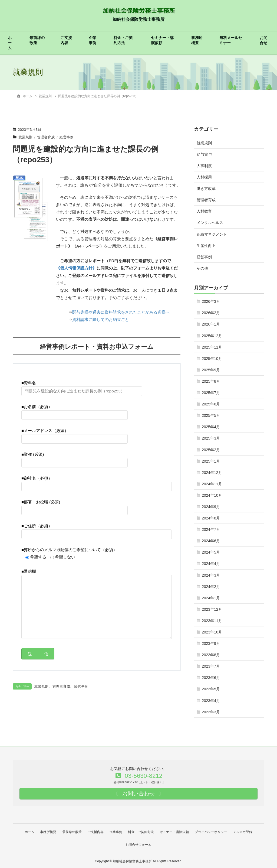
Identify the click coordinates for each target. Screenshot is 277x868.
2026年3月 (211, 301)
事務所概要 (197, 40)
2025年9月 (211, 370)
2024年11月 (212, 484)
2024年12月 (212, 473)
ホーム (10, 43)
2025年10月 (212, 359)
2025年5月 (211, 415)
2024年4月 (211, 564)
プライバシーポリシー (214, 832)
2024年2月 (211, 587)
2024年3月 (211, 575)
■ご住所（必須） (97, 529)
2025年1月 (211, 461)
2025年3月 (211, 438)
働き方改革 (206, 188)
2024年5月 (211, 552)
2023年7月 (211, 666)
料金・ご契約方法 (123, 40)
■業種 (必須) (75, 458)
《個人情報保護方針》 (76, 268)
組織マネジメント (212, 234)
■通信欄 (97, 604)
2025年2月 (211, 450)
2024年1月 (211, 598)
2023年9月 (211, 643)
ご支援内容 (66, 40)
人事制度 (204, 166)
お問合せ (263, 40)
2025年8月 (211, 381)
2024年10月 (212, 495)
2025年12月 (212, 336)
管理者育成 (48, 137)
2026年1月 (211, 324)
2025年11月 (212, 347)
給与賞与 (204, 154)
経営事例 (70, 137)
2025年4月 (211, 427)
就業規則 (26, 137)
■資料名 (82, 386)
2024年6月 (211, 541)
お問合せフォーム (138, 844)
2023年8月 (211, 655)
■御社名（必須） (97, 482)
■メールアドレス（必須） (75, 434)
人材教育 (204, 211)
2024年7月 (211, 529)
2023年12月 (212, 609)
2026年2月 (211, 313)
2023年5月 (211, 689)
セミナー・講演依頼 (162, 40)
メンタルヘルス (210, 223)
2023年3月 (211, 712)
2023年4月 (211, 701)
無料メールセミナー (231, 40)
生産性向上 (206, 246)
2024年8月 (211, 518)
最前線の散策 (37, 40)
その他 (202, 268)
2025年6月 (211, 404)
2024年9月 (211, 507)
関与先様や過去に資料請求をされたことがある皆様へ (121, 312)
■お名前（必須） (75, 410)
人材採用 (204, 177)
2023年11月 (212, 621)
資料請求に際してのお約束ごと (101, 319)
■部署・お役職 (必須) (75, 505)
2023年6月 (211, 678)
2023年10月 (212, 632)
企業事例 (93, 40)
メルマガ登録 (247, 832)
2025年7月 (211, 393)
